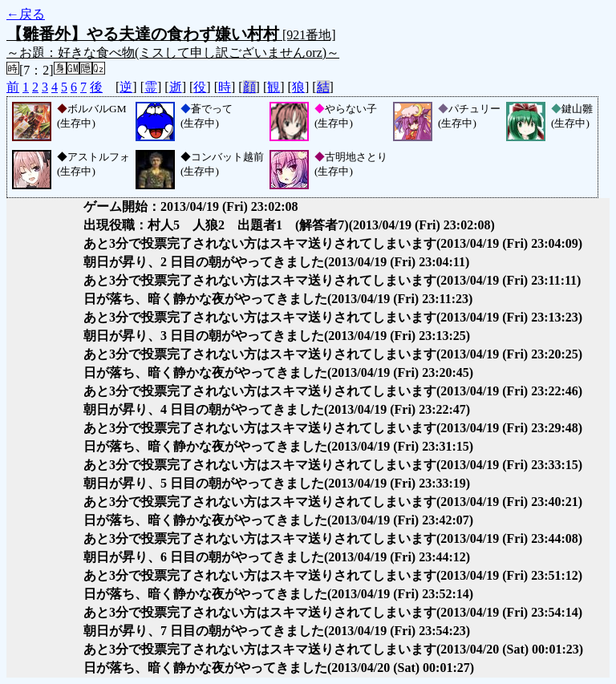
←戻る (26, 14)
